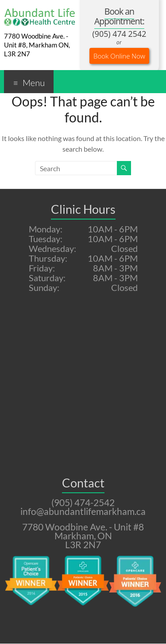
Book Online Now (119, 56)
